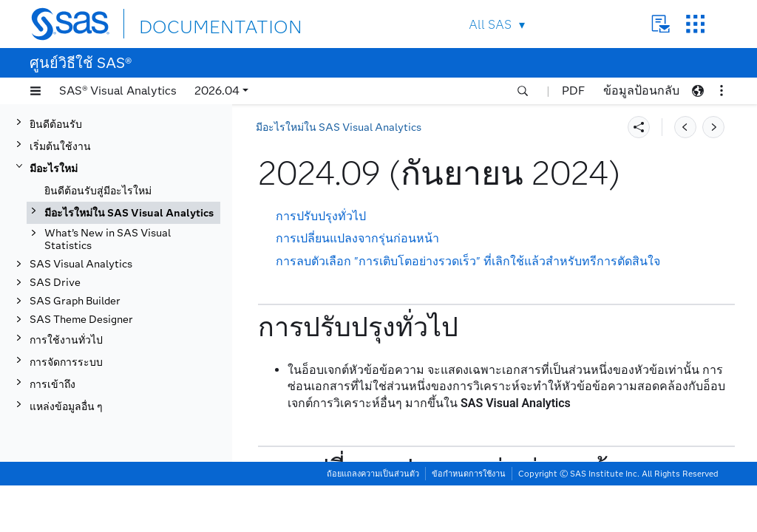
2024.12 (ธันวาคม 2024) (131, 266)
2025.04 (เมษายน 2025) (130, 200)
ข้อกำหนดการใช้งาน (469, 520)
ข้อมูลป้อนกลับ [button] (641, 91)
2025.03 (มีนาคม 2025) (128, 222)
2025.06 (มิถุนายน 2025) (131, 178)
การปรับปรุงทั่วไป (321, 216)
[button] (35, 91)
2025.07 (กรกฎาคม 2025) (133, 156)
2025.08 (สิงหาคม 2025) (130, 133)
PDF (573, 91)
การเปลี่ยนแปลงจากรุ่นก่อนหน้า (357, 238)
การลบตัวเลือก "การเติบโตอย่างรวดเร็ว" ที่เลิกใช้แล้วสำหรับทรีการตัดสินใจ (468, 261)
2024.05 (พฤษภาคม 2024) (134, 399)
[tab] (146, 310)
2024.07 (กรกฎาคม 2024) (133, 355)
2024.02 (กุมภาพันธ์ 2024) (135, 466)
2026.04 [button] (217, 91)
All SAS (490, 25)
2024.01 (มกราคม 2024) (130, 488)
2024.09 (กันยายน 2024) (132, 311)
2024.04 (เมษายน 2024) (130, 422)
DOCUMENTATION (193, 23)
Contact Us (661, 24)
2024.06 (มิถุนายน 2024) (131, 377)
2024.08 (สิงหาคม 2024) (130, 333)
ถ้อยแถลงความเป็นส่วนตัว (373, 520)
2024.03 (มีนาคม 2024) (128, 444)
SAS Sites (695, 24)
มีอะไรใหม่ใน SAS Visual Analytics (339, 127)
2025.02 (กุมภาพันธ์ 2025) (135, 244)
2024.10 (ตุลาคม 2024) (128, 289)
